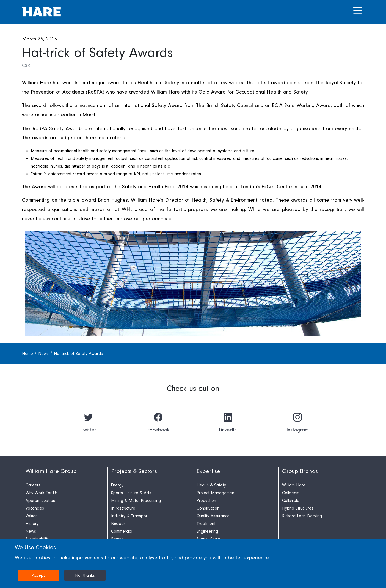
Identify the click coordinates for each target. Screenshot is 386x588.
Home (28, 354)
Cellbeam (291, 493)
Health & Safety (211, 485)
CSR (26, 65)
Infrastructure (123, 508)
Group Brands (300, 471)
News (44, 354)
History (32, 524)
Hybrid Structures (298, 508)
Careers (33, 485)
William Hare (294, 485)
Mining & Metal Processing (136, 501)
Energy (117, 485)
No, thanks (85, 575)
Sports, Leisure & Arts (131, 493)
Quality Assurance (213, 516)
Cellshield (291, 501)
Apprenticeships (40, 501)
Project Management (216, 493)
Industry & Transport (130, 516)
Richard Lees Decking (302, 516)
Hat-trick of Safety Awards (78, 354)
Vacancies (35, 508)
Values (31, 516)
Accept (38, 575)
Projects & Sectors (134, 471)
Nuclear (118, 524)
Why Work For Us (42, 493)
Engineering (207, 531)
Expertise (208, 471)
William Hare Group (51, 471)
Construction (208, 508)
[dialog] (193, 564)
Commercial (122, 531)
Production (206, 501)
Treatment (206, 524)
